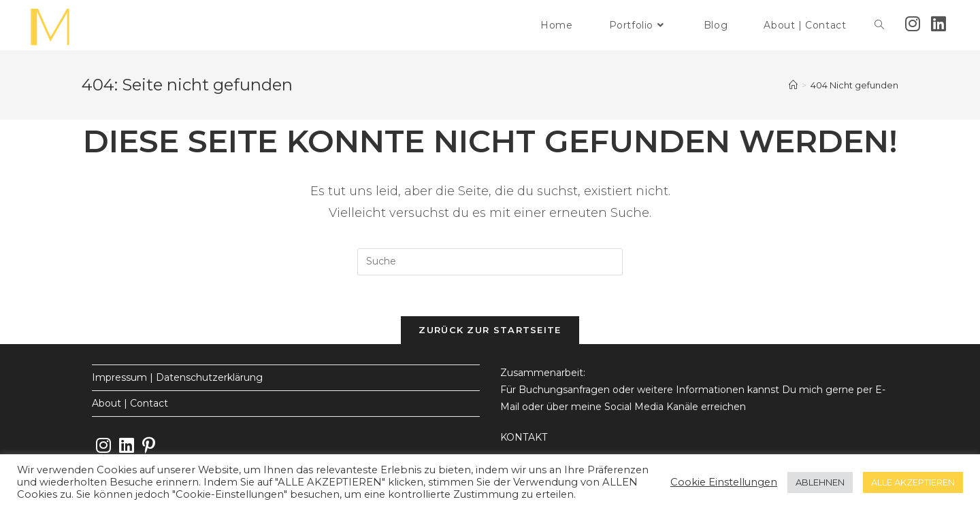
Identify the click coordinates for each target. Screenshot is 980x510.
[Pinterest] (149, 446)
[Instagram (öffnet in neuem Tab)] (913, 24)
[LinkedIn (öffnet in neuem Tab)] (938, 24)
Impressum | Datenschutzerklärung (177, 377)
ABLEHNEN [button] (820, 482)
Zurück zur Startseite (490, 330)
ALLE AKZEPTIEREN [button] (913, 482)
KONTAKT (524, 437)
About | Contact (130, 403)
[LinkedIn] (127, 446)
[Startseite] (793, 85)
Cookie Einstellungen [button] (724, 482)
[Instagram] (103, 446)
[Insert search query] (490, 262)
